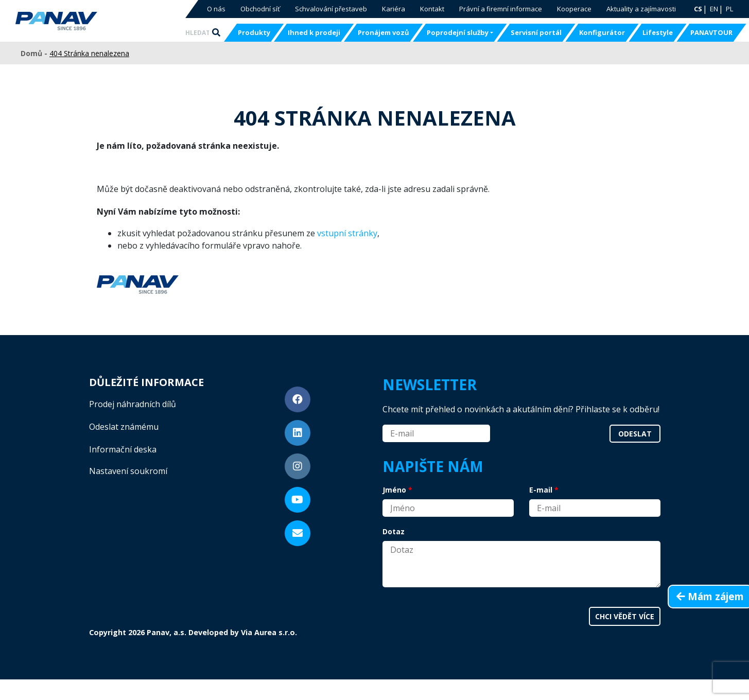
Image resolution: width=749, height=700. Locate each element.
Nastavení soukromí (128, 471)
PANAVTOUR (711, 32)
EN (714, 9)
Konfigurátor (602, 32)
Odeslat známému (124, 427)
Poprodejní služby (458, 32)
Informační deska (123, 449)
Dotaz (394, 531)
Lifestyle (658, 32)
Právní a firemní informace (501, 9)
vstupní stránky (347, 233)
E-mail (541, 490)
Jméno (394, 490)
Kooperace (574, 9)
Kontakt (432, 9)
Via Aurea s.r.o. (269, 632)
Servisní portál (536, 32)
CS (698, 9)
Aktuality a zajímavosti (641, 9)
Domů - (35, 53)
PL (729, 9)
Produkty (254, 32)
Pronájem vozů (384, 32)
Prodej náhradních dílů (133, 404)
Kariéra (394, 9)
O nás (216, 9)
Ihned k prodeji (314, 32)
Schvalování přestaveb (331, 9)
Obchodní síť (260, 9)
